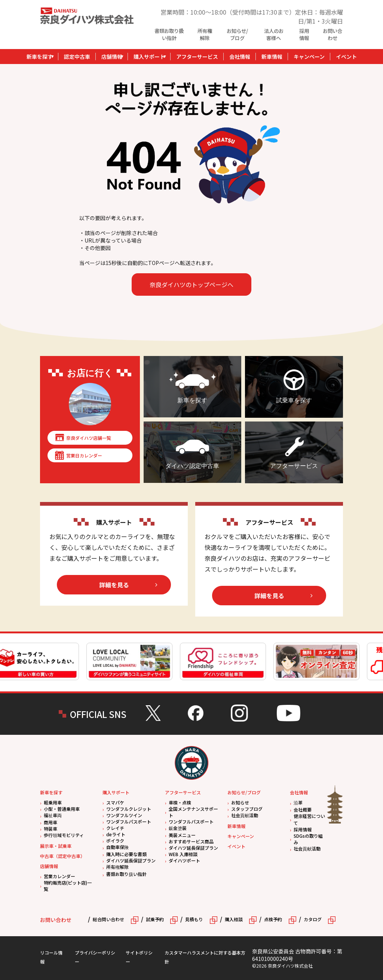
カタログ (313, 919)
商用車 (50, 822)
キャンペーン (309, 57)
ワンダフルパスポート (129, 821)
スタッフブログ (247, 809)
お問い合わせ (333, 34)
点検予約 (273, 919)
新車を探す (40, 57)
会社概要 (303, 809)
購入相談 (234, 919)
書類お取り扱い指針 (169, 34)
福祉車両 (53, 815)
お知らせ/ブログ (237, 34)
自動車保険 (117, 847)
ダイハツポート (184, 860)
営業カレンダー (59, 876)
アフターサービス (197, 57)
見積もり (194, 919)
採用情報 (304, 34)
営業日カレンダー (84, 455)
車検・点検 (180, 802)
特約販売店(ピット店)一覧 (68, 886)
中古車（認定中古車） (62, 856)
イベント (346, 57)
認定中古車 (77, 57)
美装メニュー (182, 835)
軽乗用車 (53, 802)
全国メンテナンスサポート (193, 812)
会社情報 (240, 57)
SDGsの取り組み (308, 839)
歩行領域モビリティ (64, 835)
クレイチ (115, 828)
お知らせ (240, 802)
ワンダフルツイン (124, 815)
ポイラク (115, 841)
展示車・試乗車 (56, 846)
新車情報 (272, 57)
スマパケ (115, 802)
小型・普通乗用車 (62, 809)
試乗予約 (155, 919)
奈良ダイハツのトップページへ (191, 284)
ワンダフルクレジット (129, 809)
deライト (116, 834)
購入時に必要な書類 (126, 854)
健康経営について (309, 819)
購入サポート (149, 57)
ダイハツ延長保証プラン (131, 860)
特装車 (50, 829)
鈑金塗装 (178, 828)
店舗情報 (112, 57)
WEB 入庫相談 (183, 854)
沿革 (298, 802)
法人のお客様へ (274, 34)
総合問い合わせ (108, 919)
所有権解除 (205, 34)
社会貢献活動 (245, 815)
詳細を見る (114, 585)
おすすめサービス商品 (191, 841)
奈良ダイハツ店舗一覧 (89, 438)
